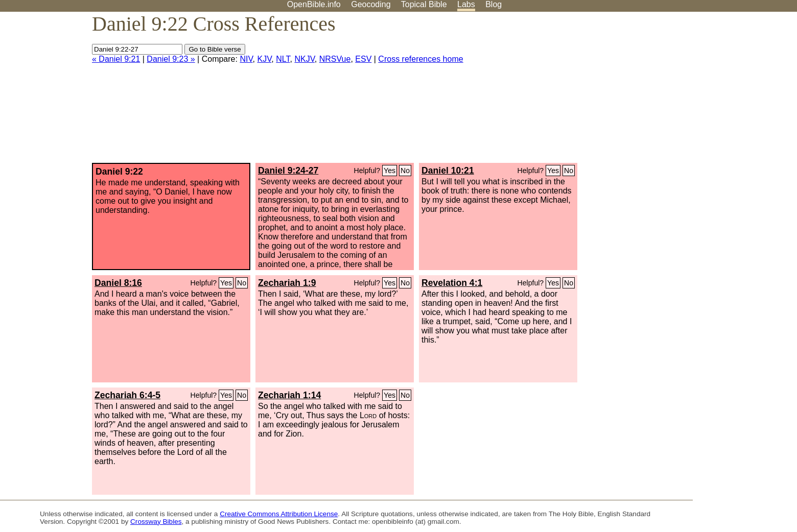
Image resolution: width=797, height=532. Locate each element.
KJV (264, 59)
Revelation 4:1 (452, 283)
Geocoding (371, 4)
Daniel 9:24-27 (288, 171)
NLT (283, 59)
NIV (246, 59)
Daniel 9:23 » (171, 59)
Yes (390, 171)
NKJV (304, 59)
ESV (363, 59)
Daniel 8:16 (118, 283)
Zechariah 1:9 (287, 283)
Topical (424, 4)
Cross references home (420, 59)
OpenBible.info (314, 4)
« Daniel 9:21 (116, 59)
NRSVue (335, 59)
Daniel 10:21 (448, 171)
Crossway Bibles (156, 522)
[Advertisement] (694, 91)
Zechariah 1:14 (289, 395)
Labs (466, 4)
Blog (494, 4)
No (405, 171)
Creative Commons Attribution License (279, 514)
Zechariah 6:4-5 (127, 395)
